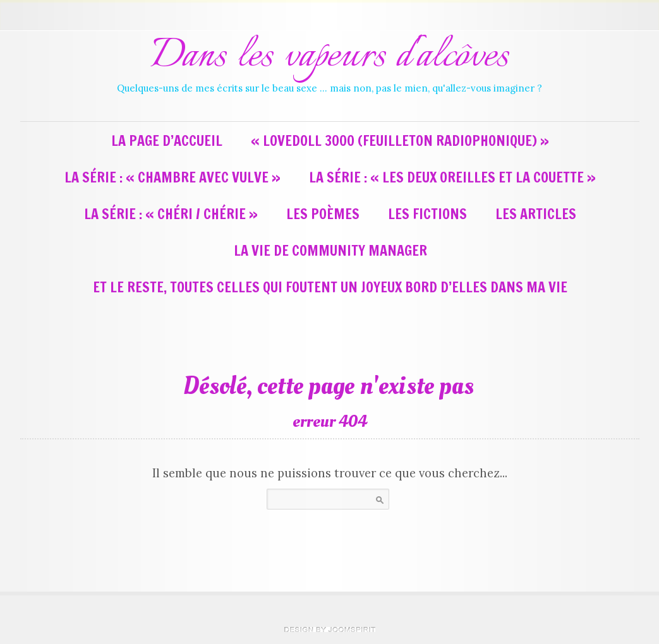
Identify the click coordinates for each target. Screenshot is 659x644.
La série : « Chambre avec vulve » (172, 177)
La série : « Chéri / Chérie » (171, 214)
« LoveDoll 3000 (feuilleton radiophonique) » (400, 140)
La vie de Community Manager (330, 250)
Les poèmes (323, 214)
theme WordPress (330, 629)
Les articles (536, 214)
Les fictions (427, 214)
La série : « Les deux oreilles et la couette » (452, 177)
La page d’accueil (167, 140)
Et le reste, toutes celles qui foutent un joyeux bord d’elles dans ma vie (330, 287)
